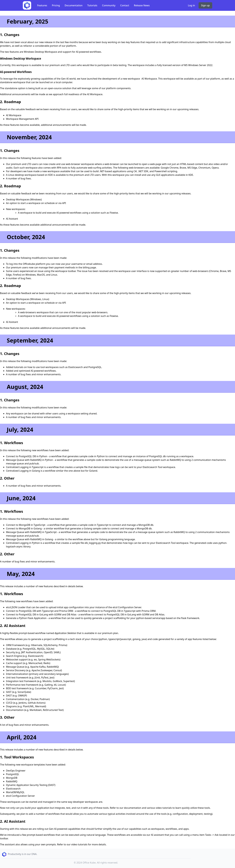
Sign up (205, 5)
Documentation (74, 5)
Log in (191, 5)
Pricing (56, 5)
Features (42, 5)
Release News (142, 5)
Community (109, 5)
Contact (125, 5)
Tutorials (92, 5)
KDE (51, 175)
